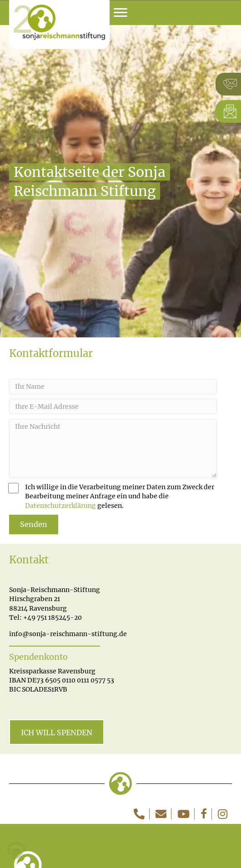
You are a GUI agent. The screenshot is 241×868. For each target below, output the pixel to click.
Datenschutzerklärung (60, 506)
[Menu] (120, 13)
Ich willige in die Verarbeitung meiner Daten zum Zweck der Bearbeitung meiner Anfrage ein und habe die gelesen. (112, 496)
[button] (16, 852)
